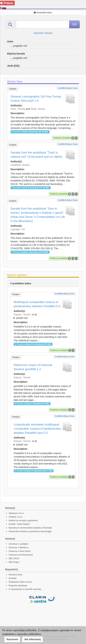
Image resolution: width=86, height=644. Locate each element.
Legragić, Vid (18, 229)
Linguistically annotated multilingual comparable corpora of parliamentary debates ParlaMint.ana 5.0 (37, 429)
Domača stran (15, 575)
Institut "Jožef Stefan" (19, 524)
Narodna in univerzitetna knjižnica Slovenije (30, 528)
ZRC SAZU (14, 558)
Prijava (6, 3)
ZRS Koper (14, 562)
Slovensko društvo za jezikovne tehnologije (30, 531)
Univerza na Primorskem (21, 555)
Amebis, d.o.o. (16, 517)
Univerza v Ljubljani (18, 544)
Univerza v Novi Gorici (20, 551)
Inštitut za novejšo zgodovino (23, 521)
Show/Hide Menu (43, 13)
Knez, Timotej (18, 109)
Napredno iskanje (43, 33)
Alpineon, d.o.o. (16, 513)
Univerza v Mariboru (19, 548)
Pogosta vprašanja (18, 586)
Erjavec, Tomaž (22, 314)
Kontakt (13, 578)
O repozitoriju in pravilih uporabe (25, 589)
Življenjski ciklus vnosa (20, 582)
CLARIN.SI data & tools (68, 88)
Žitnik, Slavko (38, 109)
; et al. (43, 316)
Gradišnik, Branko (20, 165)
